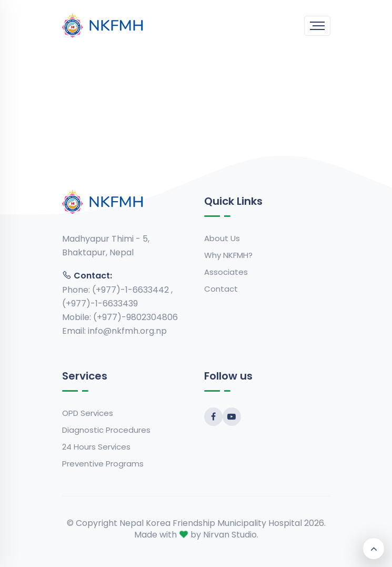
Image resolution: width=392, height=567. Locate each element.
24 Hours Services (96, 447)
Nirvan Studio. (231, 535)
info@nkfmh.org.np (127, 331)
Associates (226, 272)
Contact (221, 289)
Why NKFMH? (228, 255)
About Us (222, 238)
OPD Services (88, 413)
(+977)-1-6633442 (132, 290)
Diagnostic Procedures (106, 430)
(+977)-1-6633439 (100, 304)
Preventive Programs (103, 464)
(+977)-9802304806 (135, 317)
